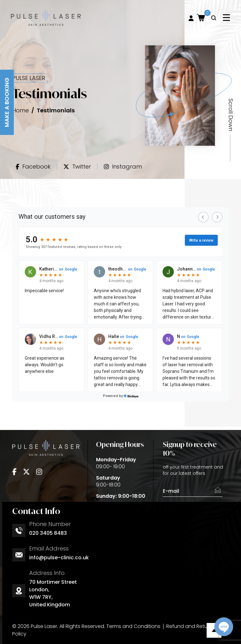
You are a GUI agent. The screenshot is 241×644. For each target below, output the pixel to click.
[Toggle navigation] (226, 17)
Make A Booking (7, 102)
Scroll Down (231, 115)
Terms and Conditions (133, 626)
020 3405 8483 (48, 533)
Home (21, 110)
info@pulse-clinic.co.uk (59, 558)
